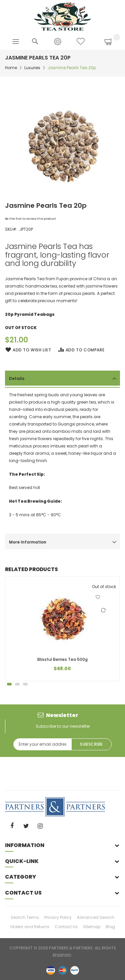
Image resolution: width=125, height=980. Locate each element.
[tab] (62, 378)
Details (17, 378)
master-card (63, 970)
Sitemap (92, 927)
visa (51, 970)
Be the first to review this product (30, 219)
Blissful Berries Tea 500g (62, 659)
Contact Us (66, 927)
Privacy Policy (58, 917)
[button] (98, 597)
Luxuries (32, 68)
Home (11, 68)
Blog (110, 927)
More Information (28, 542)
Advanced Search (96, 917)
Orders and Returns (30, 927)
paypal (75, 970)
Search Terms (25, 917)
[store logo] (62, 16)
